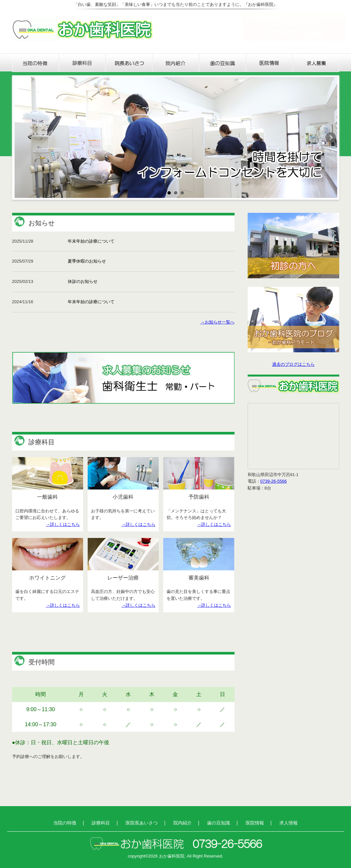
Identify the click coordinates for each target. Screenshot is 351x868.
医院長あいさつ (129, 63)
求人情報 (316, 63)
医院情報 (269, 63)
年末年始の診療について (91, 241)
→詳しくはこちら (63, 524)
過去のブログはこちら (293, 364)
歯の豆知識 (223, 63)
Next (331, 138)
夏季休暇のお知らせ (87, 261)
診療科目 (82, 63)
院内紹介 (176, 63)
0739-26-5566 (274, 481)
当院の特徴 (35, 63)
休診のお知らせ (83, 281)
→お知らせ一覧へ (218, 322)
